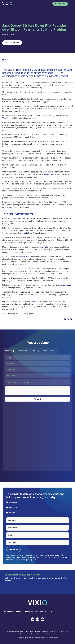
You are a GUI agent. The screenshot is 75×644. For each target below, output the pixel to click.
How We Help (9, 611)
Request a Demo (12, 43)
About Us (48, 611)
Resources (39, 611)
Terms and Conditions (42, 632)
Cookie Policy (64, 632)
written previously (21, 256)
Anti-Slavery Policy (34, 634)
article (22, 82)
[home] (7, 4)
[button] (71, 4)
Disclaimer (23, 634)
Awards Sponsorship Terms (15, 632)
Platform (20, 611)
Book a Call (60, 3)
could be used (48, 174)
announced (66, 285)
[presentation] (22, 391)
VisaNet (6, 118)
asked (34, 301)
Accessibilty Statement (48, 634)
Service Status (29, 632)
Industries (29, 611)
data (26, 233)
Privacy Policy (27, 560)
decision (42, 247)
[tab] (10, 351)
